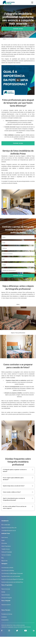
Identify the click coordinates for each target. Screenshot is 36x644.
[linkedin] (34, 631)
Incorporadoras (5, 620)
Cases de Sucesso (6, 595)
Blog (2, 558)
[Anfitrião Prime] (9, 3)
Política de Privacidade (7, 552)
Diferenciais (4, 543)
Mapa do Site (4, 561)
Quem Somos (5, 537)
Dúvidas (3, 592)
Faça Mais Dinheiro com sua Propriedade (11, 576)
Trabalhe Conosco (6, 549)
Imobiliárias (4, 617)
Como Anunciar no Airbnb (7, 568)
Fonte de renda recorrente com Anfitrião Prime (12, 582)
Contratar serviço (18, 29)
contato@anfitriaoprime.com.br (9, 531)
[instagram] (9, 631)
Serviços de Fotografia (7, 598)
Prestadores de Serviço (7, 614)
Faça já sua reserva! (6, 605)
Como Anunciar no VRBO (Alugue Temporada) (12, 573)
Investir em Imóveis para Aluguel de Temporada (12, 579)
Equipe (3, 540)
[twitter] (17, 631)
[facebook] (2, 631)
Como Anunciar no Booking (8, 571)
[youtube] (26, 631)
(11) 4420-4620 (6, 525)
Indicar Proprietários (6, 546)
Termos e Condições (6, 555)
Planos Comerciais (6, 589)
